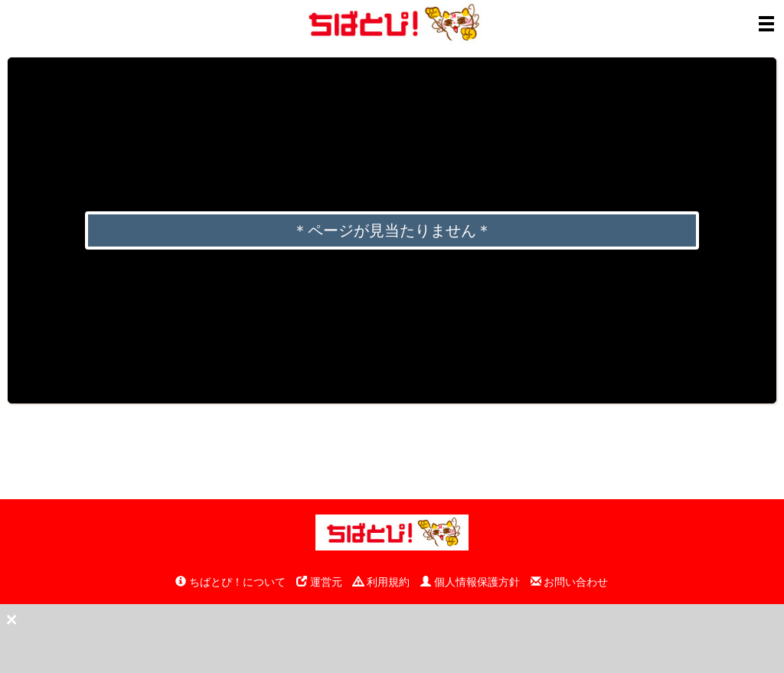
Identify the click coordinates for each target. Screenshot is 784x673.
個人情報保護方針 (470, 582)
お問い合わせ (570, 582)
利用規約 (381, 582)
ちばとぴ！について (230, 582)
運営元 (319, 582)
